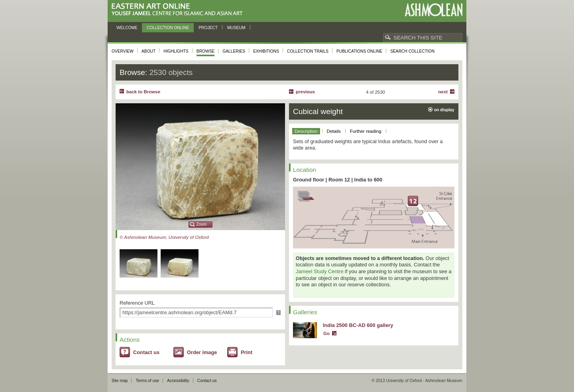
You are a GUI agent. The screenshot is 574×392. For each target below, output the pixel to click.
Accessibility (178, 381)
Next (443, 92)
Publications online (359, 51)
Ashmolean (433, 10)
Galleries (234, 51)
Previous (305, 92)
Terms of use (147, 381)
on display (444, 110)
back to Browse (143, 92)
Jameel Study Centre (320, 271)
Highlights (176, 51)
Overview (123, 51)
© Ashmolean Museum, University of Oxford (164, 237)
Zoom (202, 224)
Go (326, 333)
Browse (206, 51)
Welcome (127, 28)
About (148, 51)
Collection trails (308, 51)
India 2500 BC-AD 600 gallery (358, 325)
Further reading (366, 131)
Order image (202, 352)
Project (208, 28)
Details (334, 131)
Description (306, 131)
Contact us (146, 352)
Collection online (168, 28)
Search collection (412, 51)
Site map (120, 381)
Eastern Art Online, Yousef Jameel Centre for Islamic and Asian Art (179, 10)
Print (247, 352)
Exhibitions (266, 51)
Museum (236, 28)
